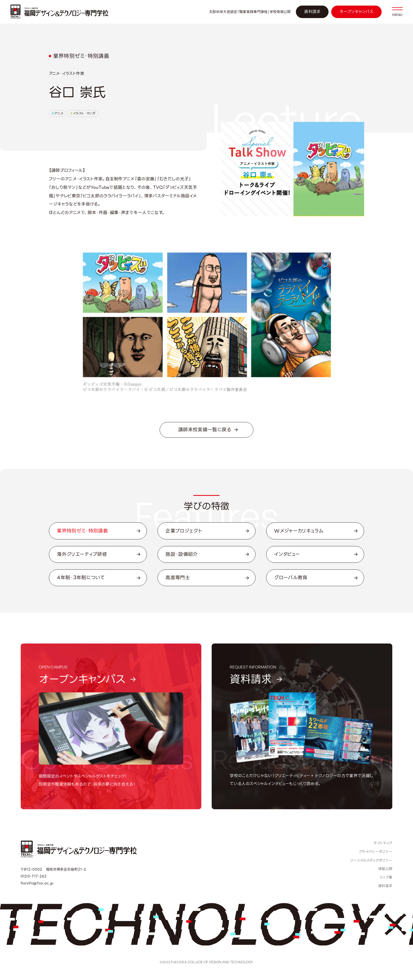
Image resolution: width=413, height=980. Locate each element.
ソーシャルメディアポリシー (371, 860)
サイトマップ (383, 843)
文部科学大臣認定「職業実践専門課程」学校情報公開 (250, 12)
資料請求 (312, 12)
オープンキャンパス (356, 12)
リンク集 (386, 877)
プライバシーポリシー (376, 852)
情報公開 (385, 869)
